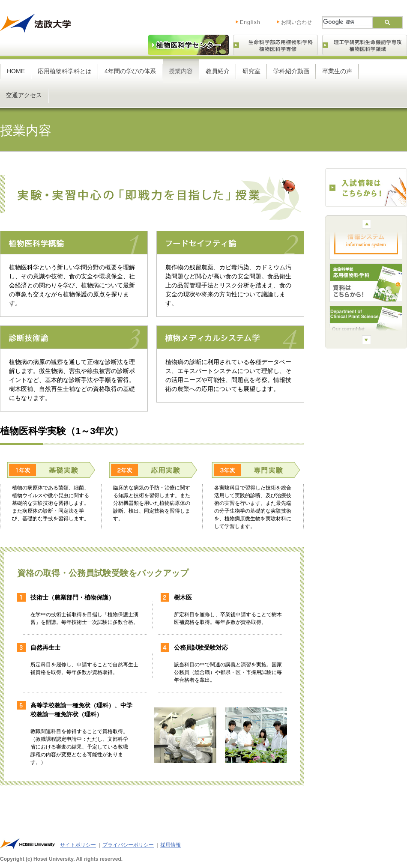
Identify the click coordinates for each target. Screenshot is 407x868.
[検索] (347, 22)
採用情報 (171, 845)
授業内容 (181, 71)
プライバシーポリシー (128, 845)
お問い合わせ (296, 22)
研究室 (251, 71)
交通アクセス (24, 95)
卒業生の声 (337, 71)
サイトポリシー (78, 845)
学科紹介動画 (291, 71)
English (241, 21)
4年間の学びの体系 (130, 71)
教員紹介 (218, 71)
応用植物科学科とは (65, 71)
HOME (16, 71)
